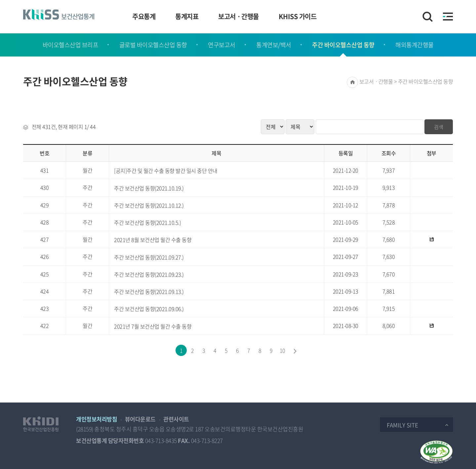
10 (282, 350)
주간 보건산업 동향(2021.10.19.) (149, 188)
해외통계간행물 (415, 45)
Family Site (402, 425)
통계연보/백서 (274, 45)
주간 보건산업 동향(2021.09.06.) (149, 309)
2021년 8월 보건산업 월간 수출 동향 (153, 240)
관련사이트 (176, 419)
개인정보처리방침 (97, 419)
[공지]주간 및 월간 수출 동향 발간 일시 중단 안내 (166, 171)
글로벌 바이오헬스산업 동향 (153, 45)
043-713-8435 (161, 440)
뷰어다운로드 (140, 419)
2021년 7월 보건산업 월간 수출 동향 (153, 326)
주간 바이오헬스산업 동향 (343, 45)
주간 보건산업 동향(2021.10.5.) (147, 223)
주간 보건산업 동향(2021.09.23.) (149, 274)
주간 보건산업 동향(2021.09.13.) (149, 292)
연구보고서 (222, 45)
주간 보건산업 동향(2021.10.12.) (149, 205)
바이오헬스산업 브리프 (71, 45)
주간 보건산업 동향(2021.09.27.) (149, 257)
